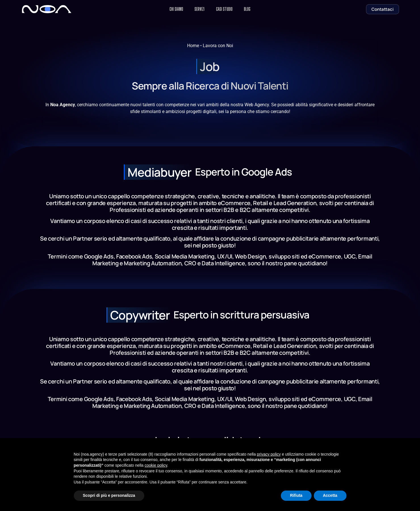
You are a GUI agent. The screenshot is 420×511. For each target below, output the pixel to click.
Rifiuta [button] (296, 495)
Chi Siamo (170, 9)
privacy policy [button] (269, 454)
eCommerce (325, 256)
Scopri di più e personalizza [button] (109, 495)
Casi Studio (227, 9)
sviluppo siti (284, 256)
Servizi (198, 9)
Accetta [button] (330, 495)
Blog (254, 9)
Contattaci (383, 9)
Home (193, 46)
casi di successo (152, 221)
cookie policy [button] (156, 465)
